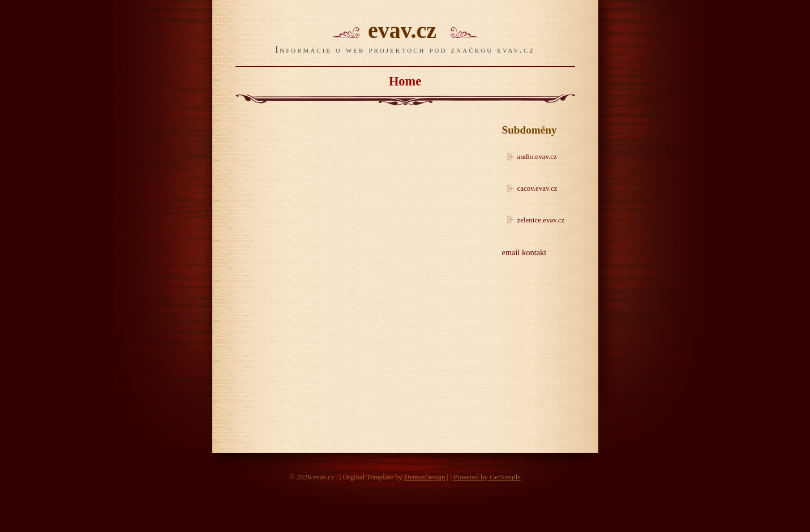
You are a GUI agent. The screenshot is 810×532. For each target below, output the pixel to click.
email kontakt (524, 252)
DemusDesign (425, 477)
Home (405, 81)
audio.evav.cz (537, 156)
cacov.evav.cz (537, 188)
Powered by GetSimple (487, 477)
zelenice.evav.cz (541, 220)
